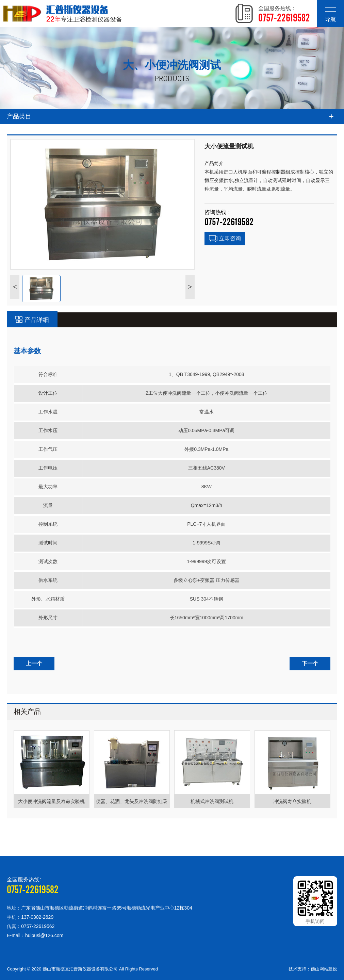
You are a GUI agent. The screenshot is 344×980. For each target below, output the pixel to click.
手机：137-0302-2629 (30, 917)
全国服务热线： (284, 14)
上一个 (34, 663)
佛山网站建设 (324, 969)
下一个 (310, 663)
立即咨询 (225, 239)
